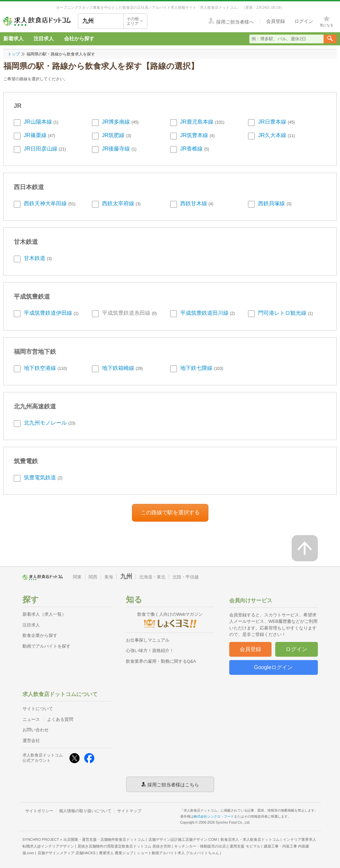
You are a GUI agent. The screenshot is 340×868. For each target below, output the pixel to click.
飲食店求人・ (250, 839)
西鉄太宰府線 (118, 203)
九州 (126, 576)
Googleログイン (274, 667)
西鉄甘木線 (194, 203)
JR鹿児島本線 (197, 122)
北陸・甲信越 (186, 577)
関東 (77, 577)
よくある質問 (60, 719)
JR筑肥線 (113, 135)
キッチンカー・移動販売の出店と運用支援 (217, 846)
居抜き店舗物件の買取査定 (124, 846)
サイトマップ (129, 811)
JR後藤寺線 (116, 149)
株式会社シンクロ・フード (214, 816)
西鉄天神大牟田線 (45, 203)
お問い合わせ (36, 730)
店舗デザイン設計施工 (183, 839)
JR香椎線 (192, 149)
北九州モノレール (45, 423)
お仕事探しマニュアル (148, 640)
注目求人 (44, 38)
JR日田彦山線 (41, 149)
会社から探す (79, 38)
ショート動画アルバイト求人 (178, 853)
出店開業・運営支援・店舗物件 (104, 839)
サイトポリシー (39, 811)
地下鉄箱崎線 (118, 368)
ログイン (296, 649)
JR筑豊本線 (194, 135)
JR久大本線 (272, 135)
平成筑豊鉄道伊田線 (48, 313)
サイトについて (38, 709)
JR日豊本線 (272, 122)
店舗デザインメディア (67, 853)
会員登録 (250, 649)
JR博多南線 (116, 122)
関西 (93, 577)
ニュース (31, 719)
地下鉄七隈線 (196, 368)
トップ (14, 54)
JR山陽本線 (38, 122)
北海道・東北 (152, 577)
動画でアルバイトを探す (46, 646)
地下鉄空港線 (40, 368)
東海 (109, 577)
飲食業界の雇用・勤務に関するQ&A (161, 661)
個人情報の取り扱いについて (85, 811)
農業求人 (116, 853)
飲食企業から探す (40, 635)
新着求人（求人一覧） (44, 614)
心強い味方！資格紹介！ (150, 650)
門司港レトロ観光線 (282, 313)
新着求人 (13, 38)
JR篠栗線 (35, 135)
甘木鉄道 (35, 258)
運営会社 (31, 741)
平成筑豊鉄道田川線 (204, 313)
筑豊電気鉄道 (40, 478)
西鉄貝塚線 (272, 203)
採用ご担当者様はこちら (173, 784)
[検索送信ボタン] (330, 39)
